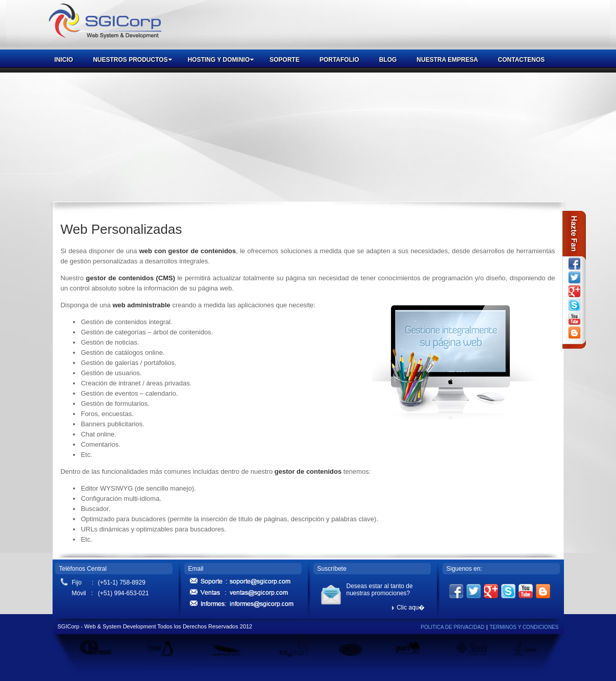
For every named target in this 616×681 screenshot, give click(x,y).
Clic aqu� (408, 607)
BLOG (388, 60)
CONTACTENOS (522, 60)
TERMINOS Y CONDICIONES (524, 627)
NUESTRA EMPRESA (447, 60)
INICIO (64, 60)
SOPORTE (285, 60)
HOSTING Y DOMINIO (221, 60)
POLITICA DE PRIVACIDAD (452, 627)
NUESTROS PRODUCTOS (132, 60)
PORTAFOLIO (339, 60)
